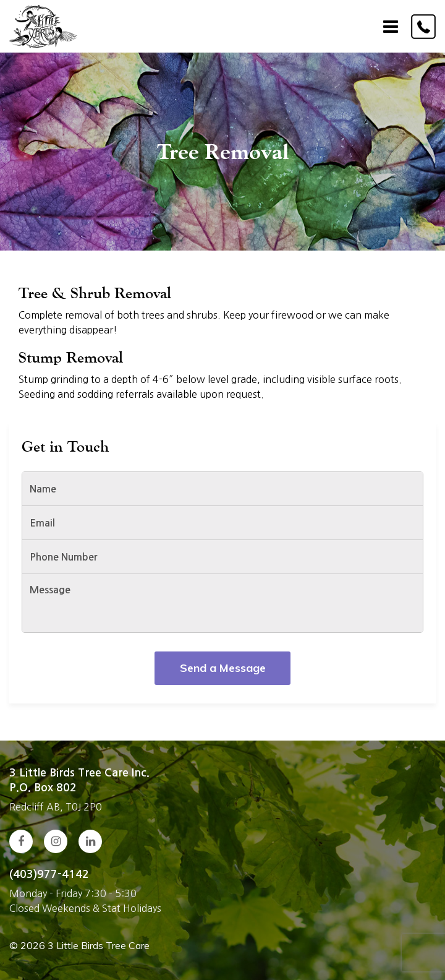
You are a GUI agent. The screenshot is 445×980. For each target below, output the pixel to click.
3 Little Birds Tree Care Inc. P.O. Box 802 (79, 780)
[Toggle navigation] (391, 27)
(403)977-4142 (49, 874)
